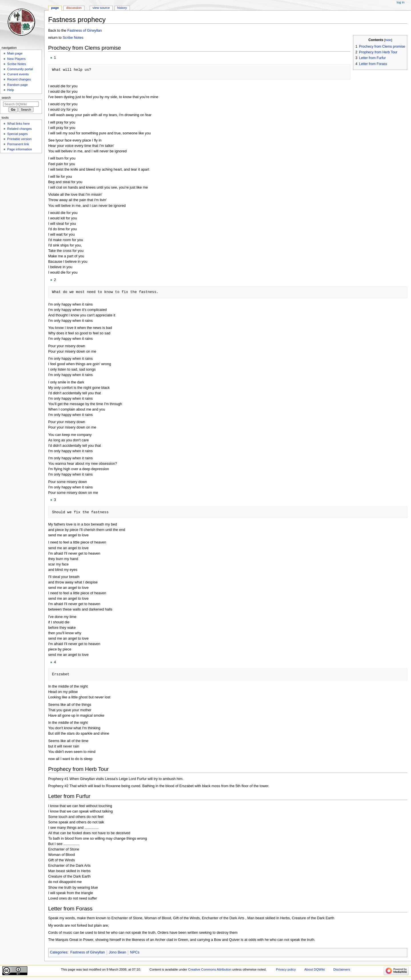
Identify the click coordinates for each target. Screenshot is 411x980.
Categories (59, 952)
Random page (17, 85)
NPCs (135, 952)
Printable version (19, 139)
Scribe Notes (73, 38)
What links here (18, 124)
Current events (18, 74)
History (122, 8)
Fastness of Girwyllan (85, 31)
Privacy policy (286, 969)
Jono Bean (117, 952)
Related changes (19, 129)
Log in (401, 2)
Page (55, 8)
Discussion (74, 8)
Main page (15, 53)
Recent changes (19, 79)
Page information (20, 149)
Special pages (17, 134)
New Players (16, 59)
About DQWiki (315, 969)
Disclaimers (342, 969)
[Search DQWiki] (21, 104)
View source (101, 8)
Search (6, 98)
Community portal (20, 69)
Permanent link (18, 144)
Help (11, 90)
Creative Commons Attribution (210, 969)
